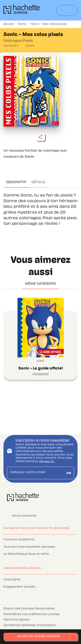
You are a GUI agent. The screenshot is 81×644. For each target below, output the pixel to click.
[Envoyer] (69, 473)
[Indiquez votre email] (35, 473)
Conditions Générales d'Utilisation (30, 625)
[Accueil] (22, 10)
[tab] (16, 182)
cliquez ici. (47, 462)
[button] (30, 46)
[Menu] (67, 10)
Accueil (9, 24)
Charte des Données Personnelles (29, 609)
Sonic (22, 24)
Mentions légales (17, 620)
